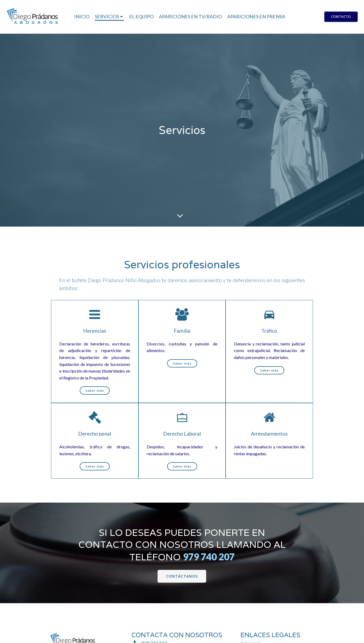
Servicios (109, 16)
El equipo (141, 16)
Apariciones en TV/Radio (190, 16)
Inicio (82, 16)
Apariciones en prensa (256, 16)
